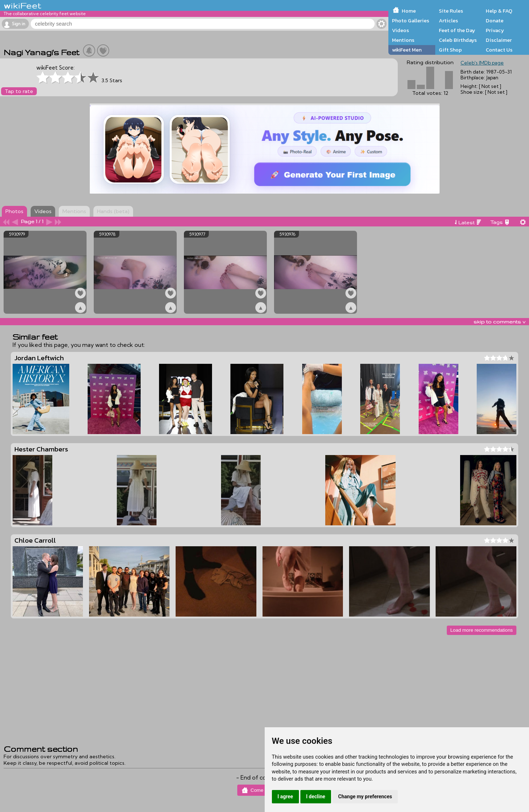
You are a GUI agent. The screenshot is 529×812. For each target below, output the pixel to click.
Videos (400, 30)
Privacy (495, 30)
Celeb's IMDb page (482, 63)
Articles (448, 21)
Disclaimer (499, 40)
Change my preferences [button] (365, 796)
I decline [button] (316, 796)
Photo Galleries (411, 21)
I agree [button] (285, 796)
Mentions (403, 40)
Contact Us (499, 50)
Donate (495, 21)
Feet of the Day (457, 30)
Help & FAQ (499, 11)
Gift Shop (450, 50)
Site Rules (451, 11)
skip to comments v (499, 322)
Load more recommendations (482, 630)
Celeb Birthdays (458, 40)
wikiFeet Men (407, 50)
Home (409, 11)
